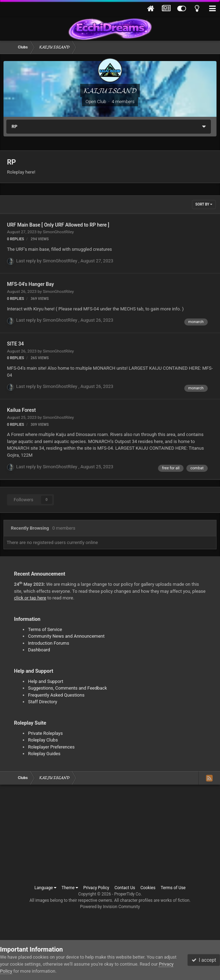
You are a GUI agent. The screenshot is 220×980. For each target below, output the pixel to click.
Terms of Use (173, 888)
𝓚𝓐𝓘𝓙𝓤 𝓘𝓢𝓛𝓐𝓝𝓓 (110, 90)
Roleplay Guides (44, 754)
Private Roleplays (45, 733)
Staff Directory (43, 702)
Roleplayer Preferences (51, 747)
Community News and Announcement (66, 636)
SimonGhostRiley (58, 232)
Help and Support (46, 681)
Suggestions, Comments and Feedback (67, 688)
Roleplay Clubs (43, 740)
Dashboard (39, 650)
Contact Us (125, 888)
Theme (70, 888)
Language (45, 888)
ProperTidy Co (128, 894)
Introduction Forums (49, 643)
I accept (204, 960)
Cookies (148, 888)
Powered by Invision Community (110, 907)
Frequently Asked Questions (56, 695)
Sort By (204, 204)
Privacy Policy (96, 888)
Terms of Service (45, 629)
